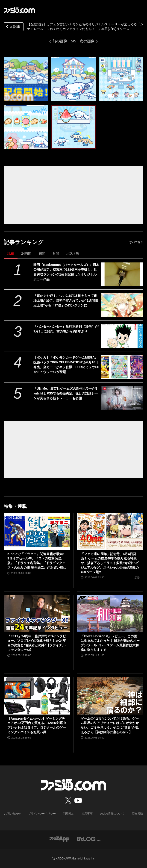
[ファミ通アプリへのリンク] (59, 839)
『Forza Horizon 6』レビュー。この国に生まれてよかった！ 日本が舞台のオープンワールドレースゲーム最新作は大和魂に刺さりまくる (110, 643)
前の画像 (60, 41)
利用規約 (69, 814)
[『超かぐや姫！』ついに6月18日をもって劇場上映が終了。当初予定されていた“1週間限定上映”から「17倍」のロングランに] (122, 305)
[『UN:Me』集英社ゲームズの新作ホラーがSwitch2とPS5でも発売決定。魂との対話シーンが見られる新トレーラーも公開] (122, 398)
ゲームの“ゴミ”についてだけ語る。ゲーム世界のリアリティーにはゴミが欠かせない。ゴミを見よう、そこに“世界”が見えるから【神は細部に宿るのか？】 (110, 725)
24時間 (26, 253)
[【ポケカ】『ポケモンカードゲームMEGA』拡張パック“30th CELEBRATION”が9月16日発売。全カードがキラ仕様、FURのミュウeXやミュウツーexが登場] (122, 367)
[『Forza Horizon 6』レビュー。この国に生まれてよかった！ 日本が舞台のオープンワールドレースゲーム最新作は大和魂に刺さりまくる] (110, 614)
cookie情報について (112, 814)
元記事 (13, 27)
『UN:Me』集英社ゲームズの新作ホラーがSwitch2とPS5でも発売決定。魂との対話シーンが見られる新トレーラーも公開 (66, 393)
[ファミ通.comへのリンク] (19, 10)
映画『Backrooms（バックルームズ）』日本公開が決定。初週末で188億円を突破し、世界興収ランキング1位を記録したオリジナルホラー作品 (66, 272)
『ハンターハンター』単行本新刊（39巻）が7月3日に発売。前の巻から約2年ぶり (66, 329)
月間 (56, 253)
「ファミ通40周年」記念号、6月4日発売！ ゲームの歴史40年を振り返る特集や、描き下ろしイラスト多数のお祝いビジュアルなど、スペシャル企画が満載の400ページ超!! (110, 563)
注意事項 (87, 814)
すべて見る (136, 242)
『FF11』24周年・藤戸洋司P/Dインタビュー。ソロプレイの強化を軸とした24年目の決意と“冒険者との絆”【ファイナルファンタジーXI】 (37, 643)
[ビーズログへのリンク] (89, 839)
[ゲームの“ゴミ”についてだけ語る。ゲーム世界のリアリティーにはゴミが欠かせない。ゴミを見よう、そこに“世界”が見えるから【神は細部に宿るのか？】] (110, 696)
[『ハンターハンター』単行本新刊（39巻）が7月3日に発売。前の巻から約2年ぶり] (122, 336)
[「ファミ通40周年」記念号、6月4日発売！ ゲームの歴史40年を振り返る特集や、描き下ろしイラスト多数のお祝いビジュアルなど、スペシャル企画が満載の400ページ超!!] (110, 531)
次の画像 (87, 41)
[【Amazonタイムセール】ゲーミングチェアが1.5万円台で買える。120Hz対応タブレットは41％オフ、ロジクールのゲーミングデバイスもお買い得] (37, 696)
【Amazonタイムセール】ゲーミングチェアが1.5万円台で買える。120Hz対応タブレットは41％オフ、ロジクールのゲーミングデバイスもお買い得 (37, 725)
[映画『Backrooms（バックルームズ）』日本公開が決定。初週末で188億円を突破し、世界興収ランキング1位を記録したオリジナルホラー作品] (122, 274)
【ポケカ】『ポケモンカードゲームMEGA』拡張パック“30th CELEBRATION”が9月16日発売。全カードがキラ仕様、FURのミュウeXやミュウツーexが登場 (66, 365)
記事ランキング (24, 242)
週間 (42, 253)
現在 (11, 253)
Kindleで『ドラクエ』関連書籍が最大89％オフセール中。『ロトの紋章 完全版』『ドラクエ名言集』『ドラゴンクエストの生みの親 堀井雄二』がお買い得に (37, 561)
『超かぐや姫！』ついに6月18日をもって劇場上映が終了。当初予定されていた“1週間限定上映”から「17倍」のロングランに (66, 300)
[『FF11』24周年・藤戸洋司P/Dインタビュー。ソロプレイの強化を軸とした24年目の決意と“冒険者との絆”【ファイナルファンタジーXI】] (37, 614)
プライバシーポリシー (42, 814)
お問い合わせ (12, 814)
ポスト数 (73, 253)
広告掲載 (137, 814)
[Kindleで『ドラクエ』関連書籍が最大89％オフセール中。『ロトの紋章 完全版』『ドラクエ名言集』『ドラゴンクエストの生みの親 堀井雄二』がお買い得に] (37, 531)
